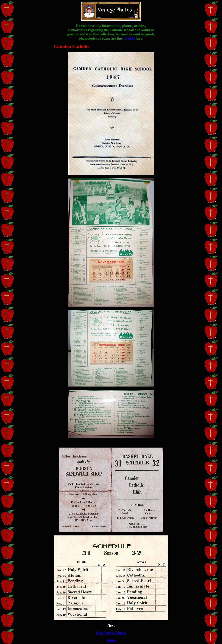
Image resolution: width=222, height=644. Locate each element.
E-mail (129, 38)
